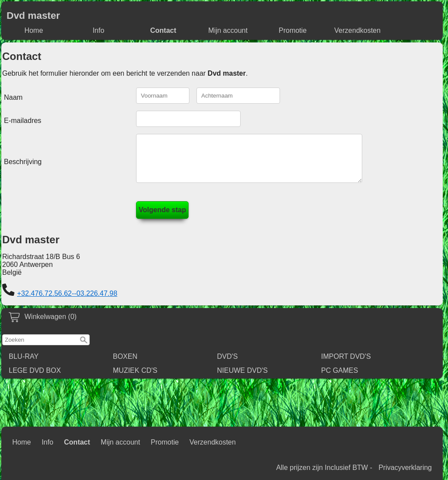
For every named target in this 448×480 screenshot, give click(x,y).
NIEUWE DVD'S (242, 378)
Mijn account (228, 30)
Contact (163, 30)
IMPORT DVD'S (346, 364)
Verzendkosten (357, 30)
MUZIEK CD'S (135, 378)
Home (34, 30)
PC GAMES (339, 378)
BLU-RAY (24, 364)
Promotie (293, 30)
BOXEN (125, 364)
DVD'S (227, 364)
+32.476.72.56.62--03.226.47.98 (67, 301)
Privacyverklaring (405, 468)
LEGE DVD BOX (35, 378)
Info (99, 30)
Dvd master (33, 16)
